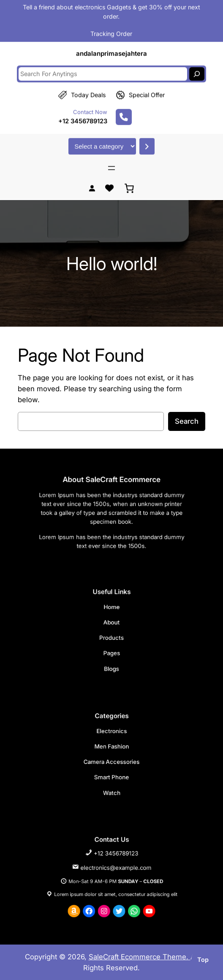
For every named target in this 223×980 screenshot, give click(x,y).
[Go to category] (147, 138)
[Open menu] (111, 160)
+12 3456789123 (83, 113)
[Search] (197, 65)
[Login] (92, 180)
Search (187, 421)
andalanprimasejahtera (111, 45)
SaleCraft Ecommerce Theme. (140, 957)
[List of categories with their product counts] (102, 138)
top (203, 960)
